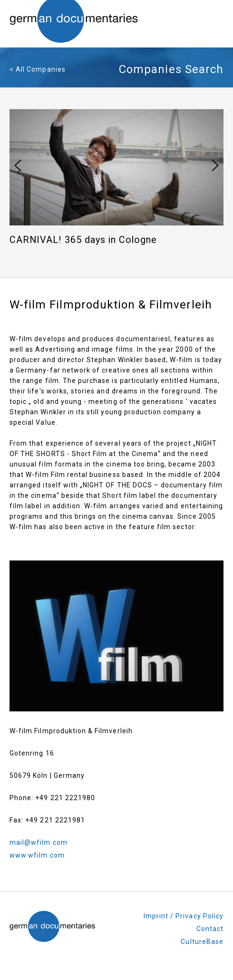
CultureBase (202, 942)
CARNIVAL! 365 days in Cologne (83, 240)
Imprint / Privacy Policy (184, 916)
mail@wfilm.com (39, 842)
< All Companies (38, 69)
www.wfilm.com (37, 855)
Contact (210, 929)
